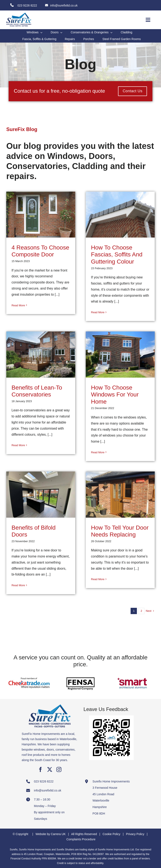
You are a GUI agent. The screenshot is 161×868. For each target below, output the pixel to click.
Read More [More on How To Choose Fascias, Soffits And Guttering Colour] (98, 312)
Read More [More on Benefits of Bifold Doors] (18, 585)
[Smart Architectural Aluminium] (132, 674)
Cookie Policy (111, 834)
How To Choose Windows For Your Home (115, 395)
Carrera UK (58, 834)
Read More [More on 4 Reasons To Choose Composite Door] (18, 305)
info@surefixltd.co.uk (64, 5)
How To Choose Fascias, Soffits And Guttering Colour (117, 255)
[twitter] (50, 769)
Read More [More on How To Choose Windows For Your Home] (98, 452)
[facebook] (40, 769)
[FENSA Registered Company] (80, 674)
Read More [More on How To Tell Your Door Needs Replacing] (98, 579)
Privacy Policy (135, 834)
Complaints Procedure (81, 839)
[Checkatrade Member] (29, 674)
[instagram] (59, 769)
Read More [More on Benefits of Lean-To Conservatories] (18, 445)
